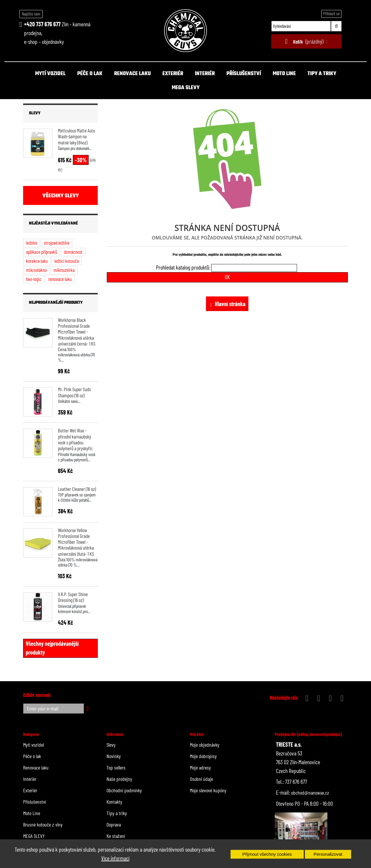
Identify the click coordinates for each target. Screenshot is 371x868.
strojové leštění (57, 243)
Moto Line (284, 74)
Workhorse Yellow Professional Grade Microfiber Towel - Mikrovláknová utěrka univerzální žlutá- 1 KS (76, 542)
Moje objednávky (205, 745)
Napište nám (31, 14)
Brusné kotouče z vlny (43, 824)
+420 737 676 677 (42, 24)
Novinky (114, 756)
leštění (32, 243)
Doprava (114, 824)
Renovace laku (132, 74)
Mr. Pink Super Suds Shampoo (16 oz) (74, 392)
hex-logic (34, 279)
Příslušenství (244, 74)
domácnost (73, 252)
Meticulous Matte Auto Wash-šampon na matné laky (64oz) (77, 136)
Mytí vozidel (50, 74)
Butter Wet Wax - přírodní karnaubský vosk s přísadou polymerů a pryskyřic (75, 439)
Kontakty (114, 802)
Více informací (115, 858)
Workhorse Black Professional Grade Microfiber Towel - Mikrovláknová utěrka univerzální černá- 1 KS (77, 332)
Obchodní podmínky (124, 790)
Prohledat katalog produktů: (183, 267)
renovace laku (60, 279)
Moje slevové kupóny (208, 790)
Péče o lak (90, 74)
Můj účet (197, 735)
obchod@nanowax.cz (310, 793)
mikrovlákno (36, 270)
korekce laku (37, 261)
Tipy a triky (322, 74)
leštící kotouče (67, 261)
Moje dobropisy (203, 756)
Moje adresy (200, 767)
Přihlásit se (331, 13)
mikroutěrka (64, 270)
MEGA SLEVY (186, 88)
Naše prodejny (119, 779)
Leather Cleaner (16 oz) (77, 489)
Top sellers (116, 767)
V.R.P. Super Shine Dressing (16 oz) (73, 597)
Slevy (35, 113)
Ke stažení (116, 836)
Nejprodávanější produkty (56, 303)
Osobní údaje (201, 779)
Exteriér (173, 74)
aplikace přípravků (42, 252)
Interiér (205, 74)
